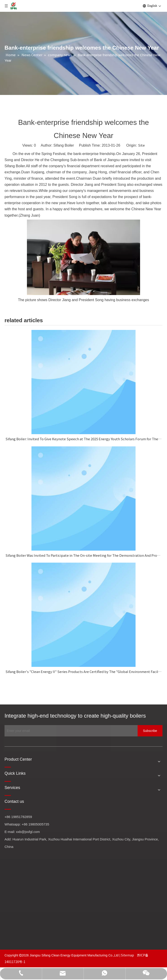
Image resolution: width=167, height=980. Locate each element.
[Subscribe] (150, 731)
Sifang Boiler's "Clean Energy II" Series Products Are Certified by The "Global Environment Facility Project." (83, 671)
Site (141, 145)
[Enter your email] (70, 731)
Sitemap (128, 955)
